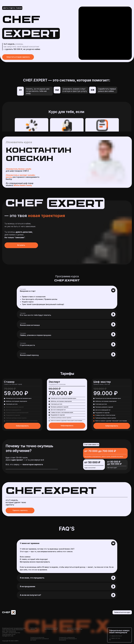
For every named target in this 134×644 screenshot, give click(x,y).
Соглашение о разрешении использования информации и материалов (68, 639)
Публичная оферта (33, 629)
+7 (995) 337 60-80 (115, 639)
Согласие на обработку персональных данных (51, 629)
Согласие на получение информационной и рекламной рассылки (40, 639)
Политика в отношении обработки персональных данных (75, 629)
